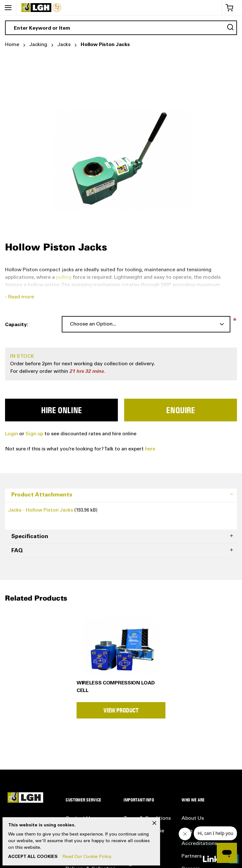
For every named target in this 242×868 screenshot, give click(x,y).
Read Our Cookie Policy (87, 857)
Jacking (38, 45)
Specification (30, 537)
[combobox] (121, 28)
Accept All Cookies (33, 857)
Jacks (64, 45)
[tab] (121, 495)
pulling (64, 278)
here (150, 449)
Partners (192, 856)
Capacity (16, 325)
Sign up (35, 434)
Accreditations (199, 844)
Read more (21, 297)
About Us (193, 818)
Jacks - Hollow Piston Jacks (41, 510)
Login (12, 434)
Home (12, 45)
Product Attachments (42, 495)
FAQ (17, 551)
